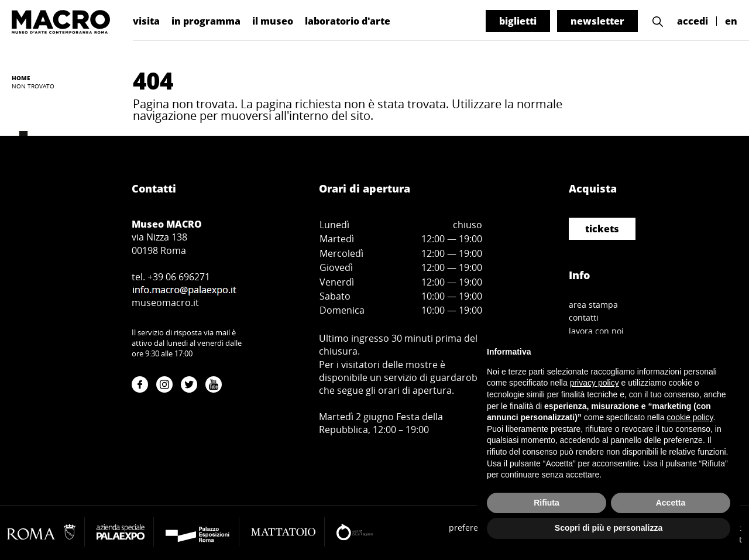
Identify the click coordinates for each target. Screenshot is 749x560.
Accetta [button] (671, 503)
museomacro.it (165, 303)
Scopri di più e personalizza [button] (609, 528)
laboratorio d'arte (348, 21)
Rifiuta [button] (547, 503)
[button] (658, 21)
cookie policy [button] (690, 417)
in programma (206, 21)
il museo (273, 21)
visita (146, 21)
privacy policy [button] (595, 383)
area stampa (593, 305)
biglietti (518, 21)
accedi (693, 21)
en (731, 21)
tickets (602, 229)
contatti (584, 317)
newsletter (597, 21)
